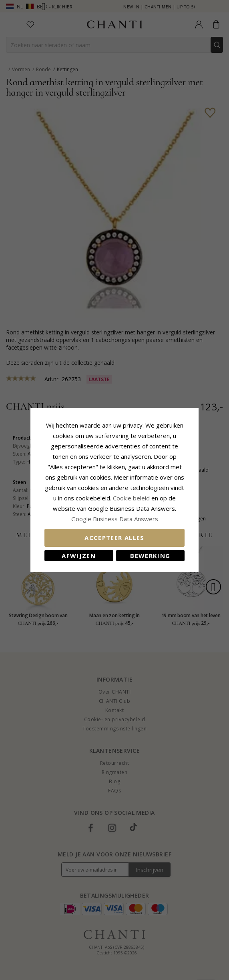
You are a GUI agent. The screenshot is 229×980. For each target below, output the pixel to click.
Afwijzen (79, 556)
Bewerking (150, 556)
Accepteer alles (114, 538)
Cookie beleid (132, 498)
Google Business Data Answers (115, 519)
